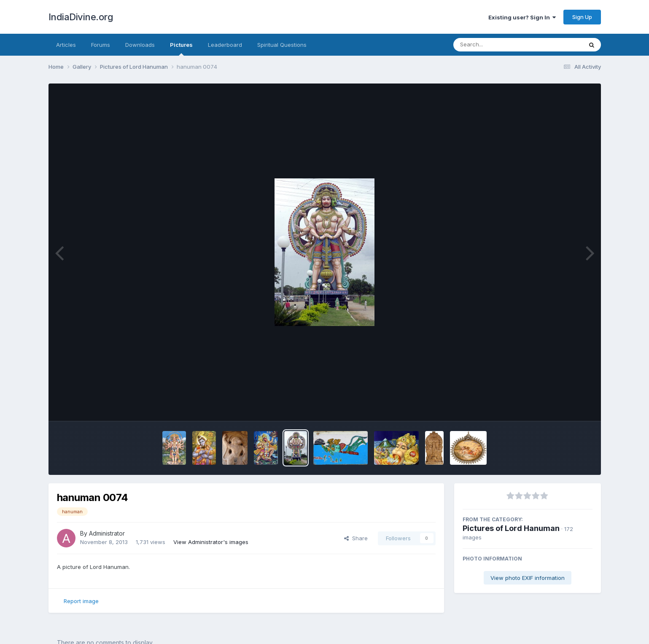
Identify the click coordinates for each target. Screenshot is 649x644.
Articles (66, 45)
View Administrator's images (211, 542)
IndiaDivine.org (81, 17)
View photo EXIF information (528, 578)
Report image (81, 601)
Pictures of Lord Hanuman (511, 528)
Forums (101, 45)
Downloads (140, 45)
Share (356, 538)
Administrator (107, 533)
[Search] (495, 45)
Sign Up (582, 17)
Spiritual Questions (282, 45)
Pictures (181, 49)
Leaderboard (225, 45)
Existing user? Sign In (522, 17)
